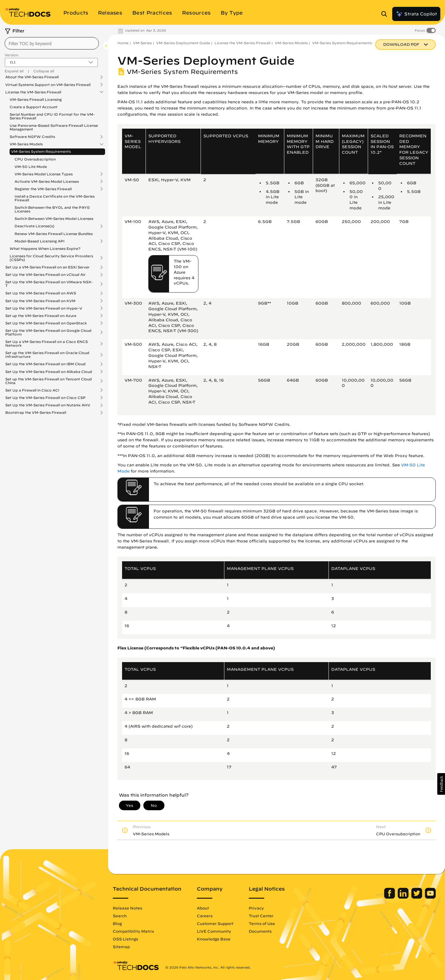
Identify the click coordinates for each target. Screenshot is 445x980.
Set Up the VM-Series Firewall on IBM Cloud (45, 364)
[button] (441, 784)
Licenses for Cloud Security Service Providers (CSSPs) (51, 258)
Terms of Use (262, 923)
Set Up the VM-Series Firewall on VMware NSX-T (49, 284)
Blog (117, 923)
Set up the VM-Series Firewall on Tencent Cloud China (49, 381)
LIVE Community (214, 931)
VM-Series (142, 43)
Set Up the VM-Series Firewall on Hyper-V (44, 308)
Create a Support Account (34, 107)
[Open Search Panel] (386, 14)
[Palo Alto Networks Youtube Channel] (430, 897)
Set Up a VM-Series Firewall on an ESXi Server (47, 267)
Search (120, 916)
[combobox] (52, 43)
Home (123, 43)
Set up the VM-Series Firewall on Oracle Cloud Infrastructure (47, 355)
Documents (260, 931)
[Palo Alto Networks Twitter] (417, 897)
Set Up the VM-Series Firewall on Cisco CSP (45, 398)
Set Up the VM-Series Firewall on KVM (40, 301)
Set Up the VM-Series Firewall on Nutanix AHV (48, 405)
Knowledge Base (214, 939)
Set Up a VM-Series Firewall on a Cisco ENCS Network (47, 344)
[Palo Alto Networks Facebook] (390, 897)
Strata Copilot (416, 14)
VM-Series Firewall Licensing (36, 99)
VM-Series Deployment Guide (183, 43)
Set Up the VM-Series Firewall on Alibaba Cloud (49, 372)
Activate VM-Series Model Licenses (47, 182)
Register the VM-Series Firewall (43, 189)
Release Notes (127, 908)
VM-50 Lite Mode (31, 167)
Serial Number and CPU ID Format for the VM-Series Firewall (52, 116)
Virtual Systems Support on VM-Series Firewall (48, 85)
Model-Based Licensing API (40, 241)
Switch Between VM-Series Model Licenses (54, 218)
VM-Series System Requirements (41, 151)
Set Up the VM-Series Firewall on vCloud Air (45, 275)
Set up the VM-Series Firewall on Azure (41, 316)
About (203, 908)
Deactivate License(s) (34, 226)
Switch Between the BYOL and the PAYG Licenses (52, 209)
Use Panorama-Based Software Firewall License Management (54, 127)
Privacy (256, 908)
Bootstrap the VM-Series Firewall (36, 413)
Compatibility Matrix (133, 931)
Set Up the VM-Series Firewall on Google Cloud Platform (48, 332)
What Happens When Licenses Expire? (45, 248)
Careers (205, 916)
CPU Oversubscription (35, 159)
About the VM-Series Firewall (32, 77)
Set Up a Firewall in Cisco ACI (32, 390)
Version (11, 55)
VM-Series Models (26, 144)
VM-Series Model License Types (44, 174)
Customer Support (215, 923)
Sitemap (121, 947)
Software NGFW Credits (32, 137)
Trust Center (261, 916)
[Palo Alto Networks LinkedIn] (404, 897)
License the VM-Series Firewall (33, 92)
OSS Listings (125, 939)
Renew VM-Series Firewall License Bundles (54, 234)
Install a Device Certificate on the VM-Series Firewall (55, 198)
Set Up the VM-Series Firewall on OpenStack (46, 323)
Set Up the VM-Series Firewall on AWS (41, 293)
